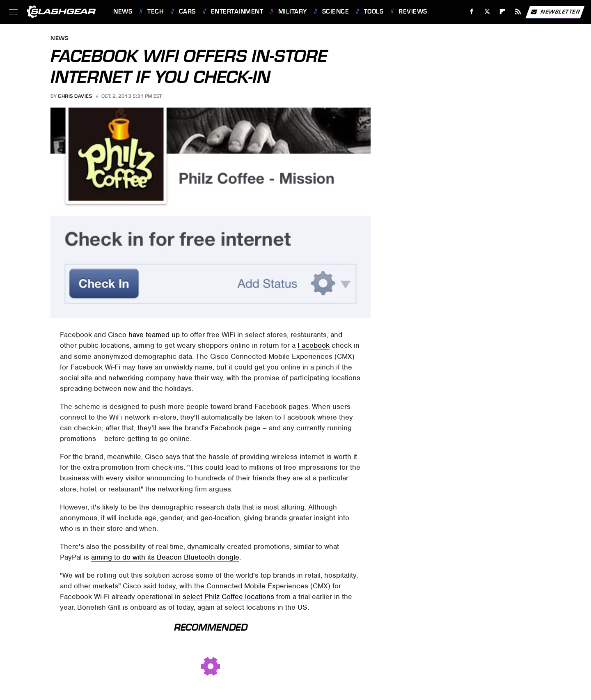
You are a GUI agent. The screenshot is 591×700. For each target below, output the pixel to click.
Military (293, 11)
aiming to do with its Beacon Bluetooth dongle (165, 557)
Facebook (314, 345)
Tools (374, 11)
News (123, 11)
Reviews (413, 11)
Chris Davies (75, 96)
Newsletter (555, 12)
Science (336, 11)
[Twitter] (487, 12)
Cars (187, 11)
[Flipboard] (503, 12)
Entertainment (237, 11)
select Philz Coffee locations (228, 597)
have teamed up (154, 335)
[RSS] (518, 12)
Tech (156, 11)
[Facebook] (472, 12)
